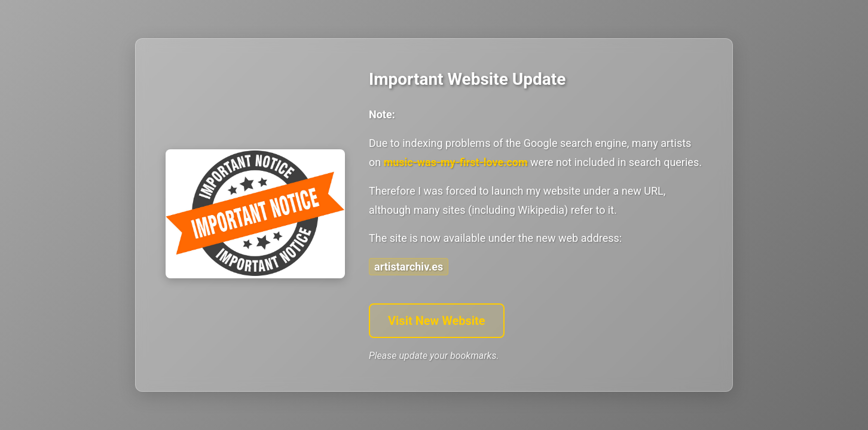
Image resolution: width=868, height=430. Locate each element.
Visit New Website (437, 321)
